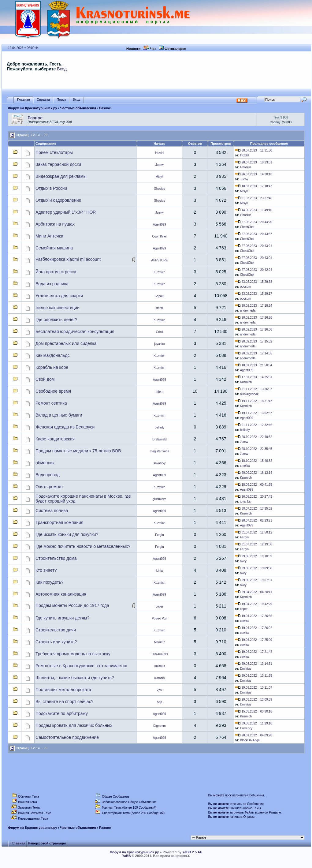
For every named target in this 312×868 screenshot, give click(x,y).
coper (160, 606)
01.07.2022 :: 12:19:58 (254, 544)
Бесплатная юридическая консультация (75, 331)
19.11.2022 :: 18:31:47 (254, 401)
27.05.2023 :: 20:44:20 (254, 222)
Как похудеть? (50, 582)
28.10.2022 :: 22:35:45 (254, 449)
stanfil (159, 308)
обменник (45, 463)
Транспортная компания (59, 522)
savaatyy (160, 463)
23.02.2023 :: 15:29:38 (254, 282)
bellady (160, 427)
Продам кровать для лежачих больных (74, 725)
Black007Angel (250, 740)
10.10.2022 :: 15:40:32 (254, 461)
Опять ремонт (49, 487)
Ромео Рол (159, 618)
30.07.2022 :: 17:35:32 (254, 509)
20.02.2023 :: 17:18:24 (254, 306)
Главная (24, 100)
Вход (62, 69)
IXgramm (160, 726)
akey (243, 561)
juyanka (159, 344)
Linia (160, 571)
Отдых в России (51, 188)
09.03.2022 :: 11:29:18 (254, 723)
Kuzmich (159, 272)
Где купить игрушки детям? (62, 618)
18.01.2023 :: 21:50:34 (254, 365)
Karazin (159, 678)
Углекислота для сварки (59, 296)
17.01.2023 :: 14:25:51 (254, 377)
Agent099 (160, 224)
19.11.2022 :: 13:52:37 (254, 413)
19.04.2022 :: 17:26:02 (254, 628)
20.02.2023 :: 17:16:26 (254, 318)
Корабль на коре (52, 367)
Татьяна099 (159, 654)
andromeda (248, 311)
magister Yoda (160, 451)
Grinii (160, 332)
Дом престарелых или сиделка (66, 343)
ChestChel (247, 227)
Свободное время (53, 391)
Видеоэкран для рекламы (61, 176)
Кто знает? (46, 570)
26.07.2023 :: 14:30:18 (254, 174)
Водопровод (48, 475)
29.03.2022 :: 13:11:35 (254, 676)
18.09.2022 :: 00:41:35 (254, 485)
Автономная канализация (61, 594)
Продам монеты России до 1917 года (72, 605)
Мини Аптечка (49, 236)
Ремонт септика (51, 403)
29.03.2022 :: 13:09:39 (254, 700)
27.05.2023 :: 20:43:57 (254, 234)
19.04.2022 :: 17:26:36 (254, 616)
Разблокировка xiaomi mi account (68, 259)
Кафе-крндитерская (55, 439)
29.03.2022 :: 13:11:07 (254, 688)
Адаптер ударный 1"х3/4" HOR (66, 212)
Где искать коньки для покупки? (67, 534)
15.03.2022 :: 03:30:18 (254, 711)
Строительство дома (56, 558)
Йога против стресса (56, 272)
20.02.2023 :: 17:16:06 (254, 329)
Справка (43, 100)
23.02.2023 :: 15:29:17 (254, 294)
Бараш (160, 296)
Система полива (52, 511)
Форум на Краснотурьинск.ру (32, 108)
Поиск (61, 100)
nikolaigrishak (249, 394)
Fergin (159, 535)
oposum (246, 287)
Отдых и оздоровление (58, 200)
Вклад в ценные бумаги (59, 415)
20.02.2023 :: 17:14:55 (254, 353)
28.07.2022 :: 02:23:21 (254, 520)
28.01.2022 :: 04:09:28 (254, 735)
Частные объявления (78, 108)
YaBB (126, 856)
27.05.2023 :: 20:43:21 (254, 246)
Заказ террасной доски (58, 164)
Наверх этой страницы (47, 843)
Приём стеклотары (54, 152)
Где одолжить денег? (56, 320)
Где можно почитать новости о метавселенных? (83, 546)
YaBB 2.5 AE (192, 852)
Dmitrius (160, 666)
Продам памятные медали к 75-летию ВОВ (78, 451)
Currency (246, 728)
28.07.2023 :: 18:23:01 (254, 162)
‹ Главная (17, 843)
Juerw (160, 165)
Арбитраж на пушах (55, 224)
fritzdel (160, 153)
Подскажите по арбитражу (62, 713)
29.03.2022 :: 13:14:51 (254, 664)
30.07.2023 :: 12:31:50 (254, 150)
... (42, 135)
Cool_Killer (159, 236)
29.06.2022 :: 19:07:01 (254, 580)
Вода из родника (52, 284)
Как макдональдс (53, 355)
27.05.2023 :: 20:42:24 (254, 270)
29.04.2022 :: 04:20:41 (254, 592)
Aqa (160, 702)
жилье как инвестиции (58, 308)
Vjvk (160, 690)
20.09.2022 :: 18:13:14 (254, 473)
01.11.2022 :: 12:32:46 (254, 425)
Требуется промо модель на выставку (73, 654)
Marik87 (160, 642)
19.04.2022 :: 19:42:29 (254, 604)
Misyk (160, 177)
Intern (160, 392)
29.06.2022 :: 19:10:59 (254, 556)
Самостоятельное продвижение (67, 737)
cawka (244, 621)
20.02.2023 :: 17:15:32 (254, 341)
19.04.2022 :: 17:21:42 (254, 652)
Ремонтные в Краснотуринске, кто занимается (81, 666)
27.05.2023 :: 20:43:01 (254, 258)
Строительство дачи (56, 630)
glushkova (160, 499)
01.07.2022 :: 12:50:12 (254, 532)
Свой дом (45, 379)
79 (46, 135)
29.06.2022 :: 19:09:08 (254, 568)
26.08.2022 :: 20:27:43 (254, 497)
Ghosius (246, 167)
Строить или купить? (56, 642)
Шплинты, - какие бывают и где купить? (75, 678)
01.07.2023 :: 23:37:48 (254, 198)
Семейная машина (54, 248)
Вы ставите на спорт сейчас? (65, 702)
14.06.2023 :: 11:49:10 (254, 210)
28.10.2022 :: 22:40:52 (254, 437)
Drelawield (160, 439)
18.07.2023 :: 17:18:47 (254, 186)
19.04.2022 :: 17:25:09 (254, 640)
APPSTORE (159, 260)
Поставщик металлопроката (63, 690)
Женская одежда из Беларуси (65, 427)
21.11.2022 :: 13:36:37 (254, 389)
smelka (245, 466)
